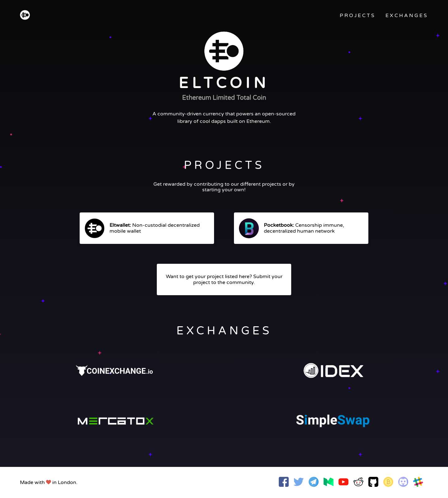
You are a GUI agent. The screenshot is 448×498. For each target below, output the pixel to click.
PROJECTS (358, 16)
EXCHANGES (407, 16)
